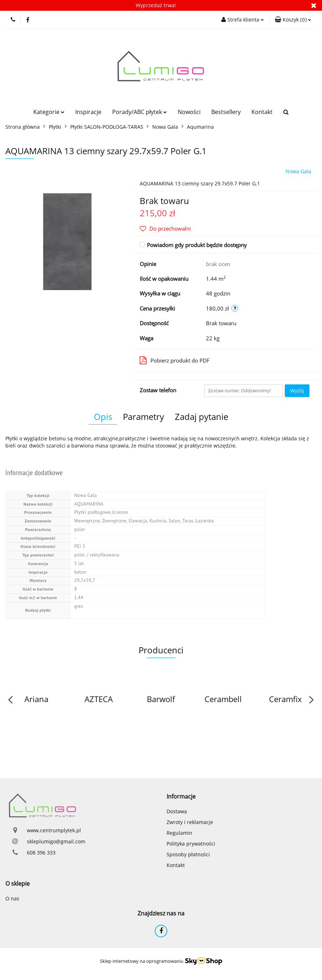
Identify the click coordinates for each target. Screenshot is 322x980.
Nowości (189, 112)
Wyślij (297, 391)
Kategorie (49, 112)
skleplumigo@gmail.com (56, 841)
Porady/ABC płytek (140, 112)
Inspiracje (88, 112)
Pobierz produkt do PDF (175, 360)
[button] (293, 20)
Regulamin (179, 833)
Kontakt (262, 112)
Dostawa (177, 811)
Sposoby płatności (188, 854)
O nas (12, 898)
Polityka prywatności (191, 844)
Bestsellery (226, 112)
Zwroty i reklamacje (190, 822)
